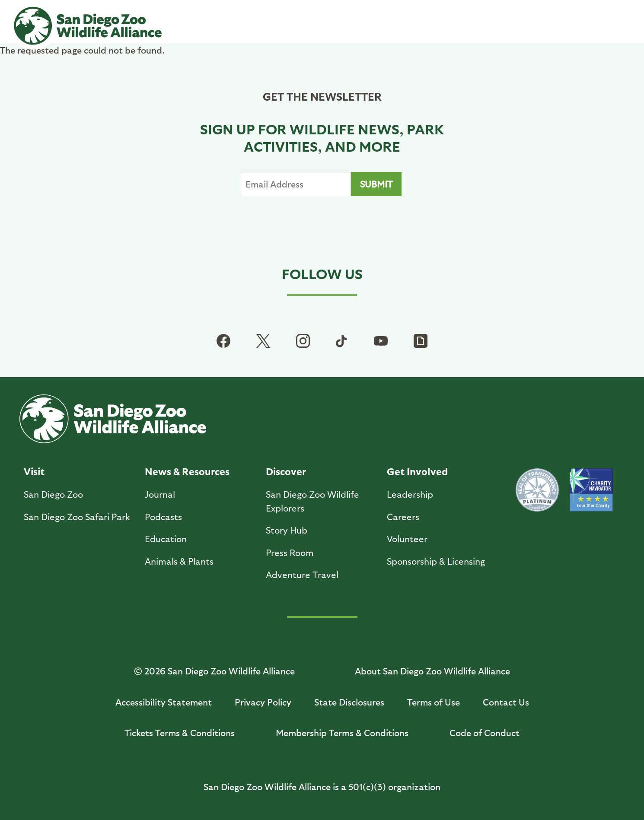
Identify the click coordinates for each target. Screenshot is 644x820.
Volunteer (407, 539)
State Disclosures (349, 702)
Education (166, 539)
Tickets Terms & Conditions (180, 733)
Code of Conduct (485, 733)
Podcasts (163, 516)
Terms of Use (434, 702)
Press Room (290, 552)
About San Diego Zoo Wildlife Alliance (432, 671)
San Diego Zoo (53, 494)
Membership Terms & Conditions (342, 733)
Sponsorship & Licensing (436, 561)
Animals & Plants (179, 561)
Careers (403, 516)
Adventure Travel (302, 574)
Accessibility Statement (164, 702)
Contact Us (506, 702)
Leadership (410, 494)
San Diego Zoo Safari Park (77, 516)
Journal (160, 494)
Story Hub (287, 530)
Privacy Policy (263, 702)
